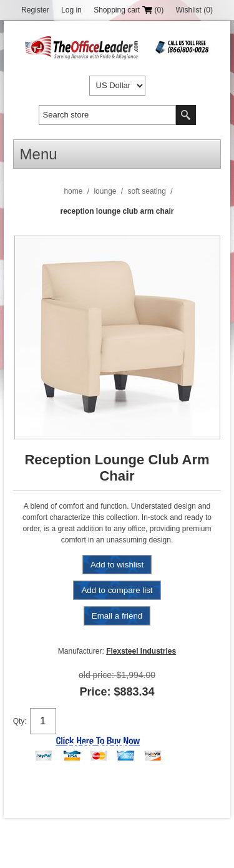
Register (35, 10)
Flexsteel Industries (141, 651)
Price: (95, 692)
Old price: (96, 675)
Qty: (20, 721)
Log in (71, 10)
